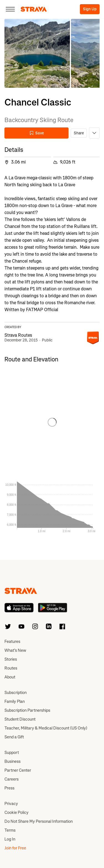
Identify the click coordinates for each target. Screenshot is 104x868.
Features (12, 641)
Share (79, 133)
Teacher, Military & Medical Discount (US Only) (46, 728)
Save (37, 133)
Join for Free (15, 848)
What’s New (15, 650)
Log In (10, 839)
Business (12, 761)
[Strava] (34, 9)
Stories (11, 659)
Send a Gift (14, 737)
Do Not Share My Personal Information (39, 821)
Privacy (11, 804)
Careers (12, 779)
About (10, 677)
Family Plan (15, 701)
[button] (37, 53)
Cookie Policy (17, 812)
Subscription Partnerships (27, 710)
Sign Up (90, 9)
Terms (10, 830)
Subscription (16, 693)
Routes (11, 668)
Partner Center (18, 770)
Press (9, 788)
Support (12, 753)
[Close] (10, 9)
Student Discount (20, 719)
